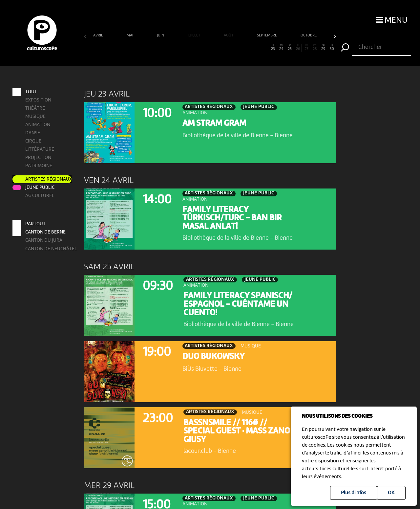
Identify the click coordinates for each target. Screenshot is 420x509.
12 (181, 48)
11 (172, 48)
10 (164, 48)
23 (273, 48)
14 (197, 48)
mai (130, 35)
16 (214, 48)
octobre (309, 35)
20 (248, 48)
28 (315, 48)
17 (223, 48)
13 (189, 48)
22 (265, 48)
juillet (194, 35)
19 (239, 48)
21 (256, 48)
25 (290, 48)
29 (323, 48)
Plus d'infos (354, 493)
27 (307, 48)
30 (332, 48)
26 (298, 48)
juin (161, 35)
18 (231, 48)
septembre (267, 35)
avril (99, 35)
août (229, 35)
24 (281, 48)
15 (206, 48)
